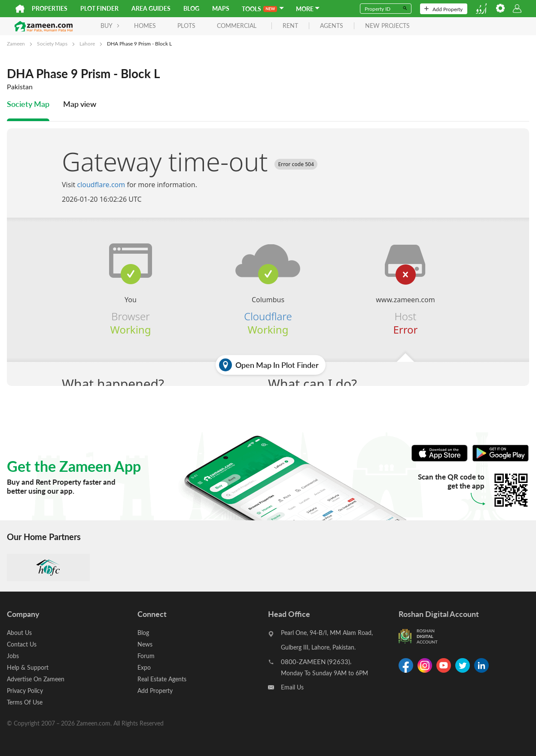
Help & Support (28, 667)
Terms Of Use (25, 702)
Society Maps (52, 43)
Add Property (443, 9)
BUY (110, 26)
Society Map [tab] (28, 104)
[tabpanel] (268, 280)
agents (332, 26)
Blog (191, 8)
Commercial (237, 26)
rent (290, 26)
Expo (144, 667)
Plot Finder (99, 8)
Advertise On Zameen (36, 679)
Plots (186, 26)
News (145, 644)
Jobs (13, 656)
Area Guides (151, 8)
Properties (50, 8)
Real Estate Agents (162, 679)
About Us (19, 633)
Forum (146, 656)
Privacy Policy (25, 691)
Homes (145, 26)
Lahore (87, 43)
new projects (387, 26)
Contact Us (22, 644)
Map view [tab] (80, 104)
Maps (221, 8)
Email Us (292, 687)
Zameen (16, 43)
